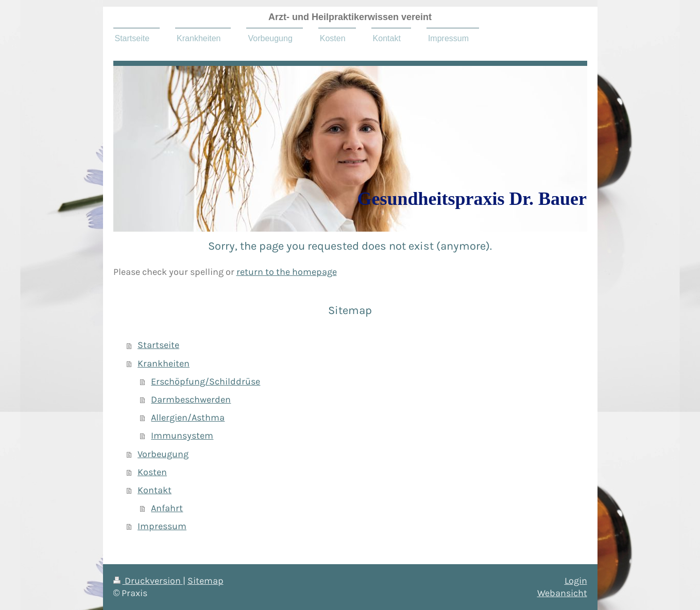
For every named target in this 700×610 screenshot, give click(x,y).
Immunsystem (182, 435)
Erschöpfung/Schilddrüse (206, 381)
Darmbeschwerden (191, 399)
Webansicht (562, 593)
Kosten (152, 472)
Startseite (158, 345)
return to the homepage (287, 272)
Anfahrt (167, 508)
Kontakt (155, 490)
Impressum (162, 526)
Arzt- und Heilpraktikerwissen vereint (350, 17)
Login (576, 581)
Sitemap (206, 581)
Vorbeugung (163, 454)
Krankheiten (164, 363)
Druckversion (148, 581)
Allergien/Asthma (188, 417)
